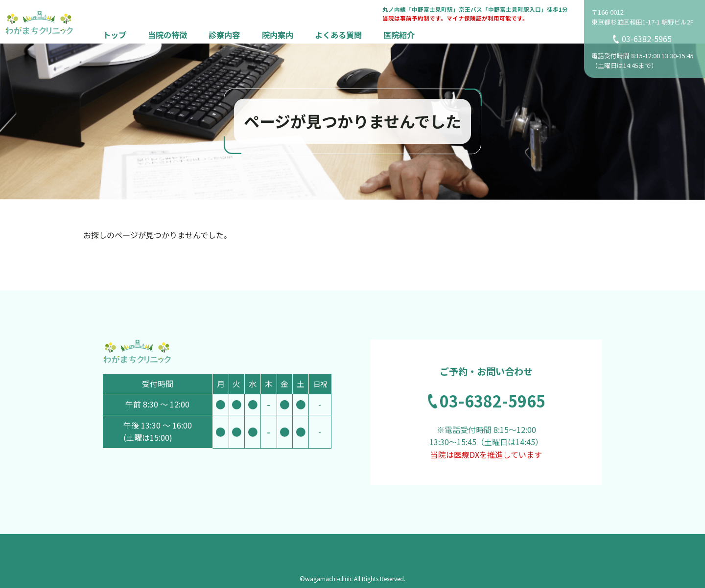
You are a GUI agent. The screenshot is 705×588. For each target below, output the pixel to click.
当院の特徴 (167, 34)
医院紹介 (399, 34)
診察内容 (224, 34)
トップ (115, 34)
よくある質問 (338, 34)
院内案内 (278, 34)
